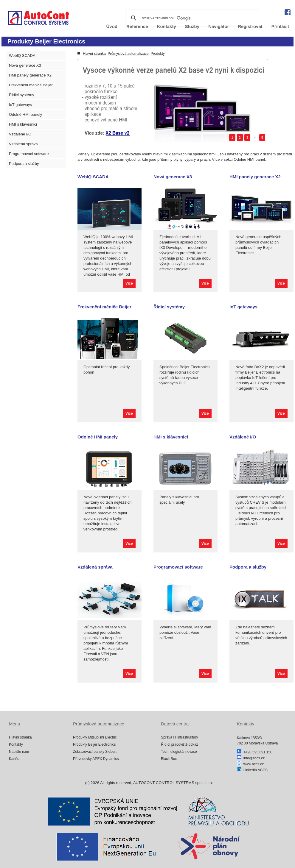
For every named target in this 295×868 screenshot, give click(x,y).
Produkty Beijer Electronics (94, 744)
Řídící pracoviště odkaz (180, 744)
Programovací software (29, 154)
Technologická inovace (179, 752)
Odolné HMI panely (25, 114)
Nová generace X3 (25, 65)
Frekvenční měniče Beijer (31, 85)
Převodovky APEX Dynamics (96, 759)
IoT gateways (20, 105)
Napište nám (19, 752)
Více (129, 283)
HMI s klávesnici (23, 124)
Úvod (112, 26)
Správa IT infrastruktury (180, 737)
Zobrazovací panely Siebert (95, 752)
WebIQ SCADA (22, 56)
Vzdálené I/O (20, 134)
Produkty (157, 54)
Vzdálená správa (23, 144)
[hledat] (191, 18)
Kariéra (15, 759)
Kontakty (16, 744)
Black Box (169, 759)
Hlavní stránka (94, 54)
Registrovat (250, 26)
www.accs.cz (250, 764)
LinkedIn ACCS (252, 770)
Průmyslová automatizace (128, 54)
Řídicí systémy (22, 95)
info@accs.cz (251, 758)
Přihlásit (280, 26)
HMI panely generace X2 (30, 75)
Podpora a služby (24, 164)
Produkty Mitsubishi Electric (95, 737)
